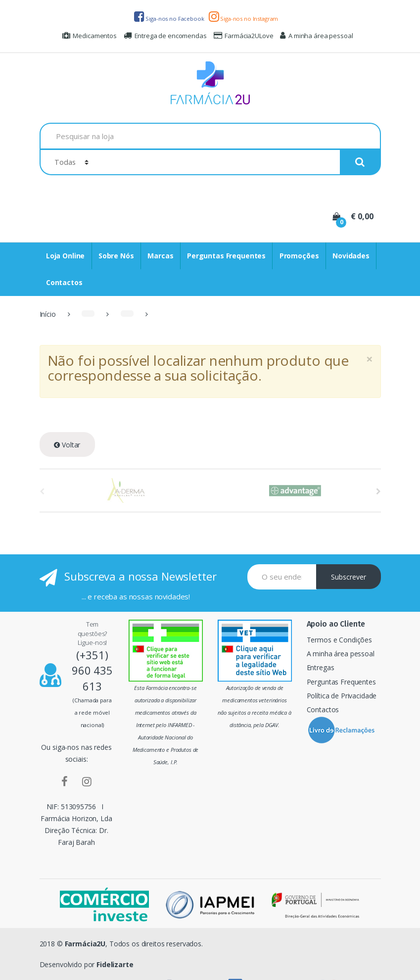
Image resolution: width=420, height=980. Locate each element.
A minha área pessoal (316, 36)
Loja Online (65, 256)
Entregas (321, 667)
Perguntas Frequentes (226, 256)
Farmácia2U (85, 944)
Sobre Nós (116, 256)
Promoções (299, 256)
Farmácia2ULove (244, 36)
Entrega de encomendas (165, 36)
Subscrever (349, 577)
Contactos (64, 282)
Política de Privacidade (342, 696)
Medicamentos (90, 36)
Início (48, 314)
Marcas (160, 256)
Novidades (351, 256)
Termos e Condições (339, 640)
